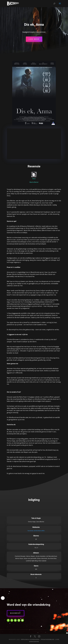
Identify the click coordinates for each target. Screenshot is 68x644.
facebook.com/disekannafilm (36, 531)
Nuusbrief (15, 613)
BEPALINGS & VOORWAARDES (30, 639)
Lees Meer (34, 39)
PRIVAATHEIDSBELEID (47, 639)
